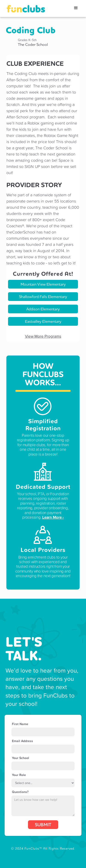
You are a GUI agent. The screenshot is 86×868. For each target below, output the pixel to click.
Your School (21, 758)
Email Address (22, 741)
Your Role (19, 775)
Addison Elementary (43, 309)
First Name (20, 724)
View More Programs (43, 336)
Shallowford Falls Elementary (43, 296)
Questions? (20, 792)
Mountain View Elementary (43, 284)
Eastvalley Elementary (43, 321)
